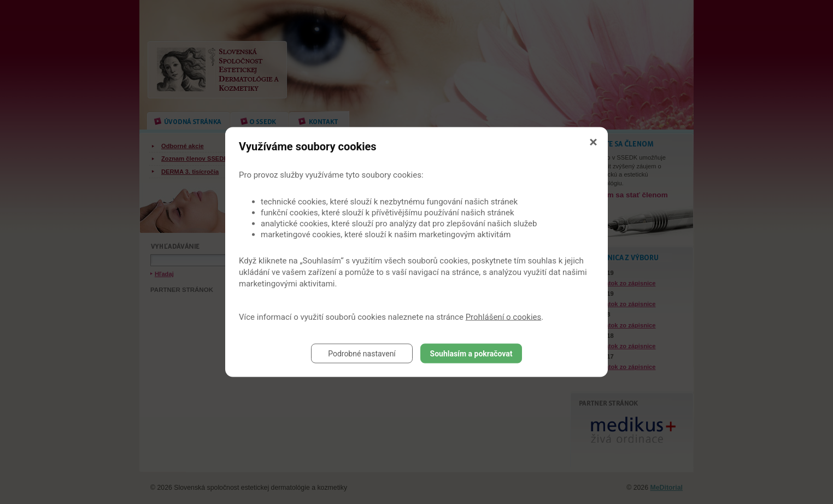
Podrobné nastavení (362, 354)
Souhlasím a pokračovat (471, 354)
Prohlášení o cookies (504, 317)
